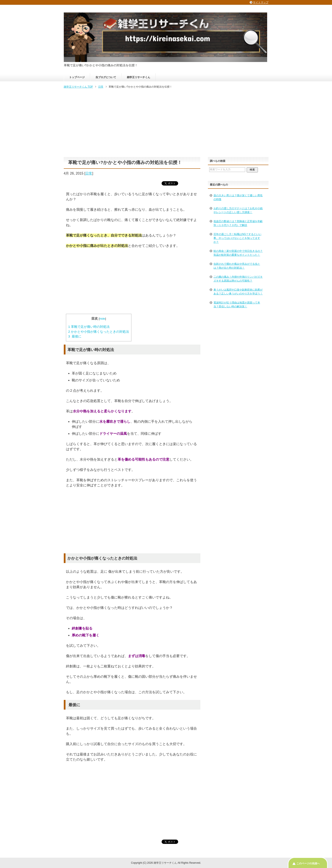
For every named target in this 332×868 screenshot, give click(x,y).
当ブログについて (106, 77)
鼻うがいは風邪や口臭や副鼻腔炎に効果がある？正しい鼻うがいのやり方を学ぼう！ (238, 292)
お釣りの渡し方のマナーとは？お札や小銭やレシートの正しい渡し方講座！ (238, 210)
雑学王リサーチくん (139, 77)
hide (102, 319)
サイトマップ (261, 2)
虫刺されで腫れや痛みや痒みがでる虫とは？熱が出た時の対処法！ (237, 266)
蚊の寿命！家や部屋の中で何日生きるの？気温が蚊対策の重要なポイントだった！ (238, 253)
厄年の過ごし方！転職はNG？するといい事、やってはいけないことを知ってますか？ (237, 238)
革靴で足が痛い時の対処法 (89, 327)
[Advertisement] (166, 123)
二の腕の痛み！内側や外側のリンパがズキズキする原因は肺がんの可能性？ (238, 279)
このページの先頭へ (308, 863)
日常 (89, 173)
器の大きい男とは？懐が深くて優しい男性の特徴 (238, 197)
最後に (75, 336)
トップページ (77, 77)
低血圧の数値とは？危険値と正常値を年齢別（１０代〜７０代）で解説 (238, 223)
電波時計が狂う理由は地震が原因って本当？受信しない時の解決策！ (237, 305)
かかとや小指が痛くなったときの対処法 (99, 332)
